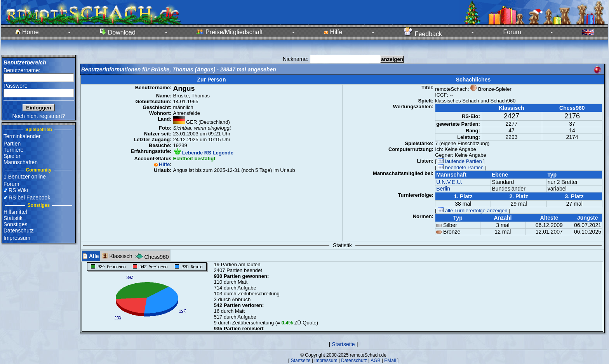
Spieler (12, 156)
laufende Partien (460, 161)
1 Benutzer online (25, 177)
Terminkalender (22, 136)
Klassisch (117, 256)
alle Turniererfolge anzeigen (472, 211)
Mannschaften (21, 162)
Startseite (343, 344)
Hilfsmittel (15, 212)
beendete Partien (461, 167)
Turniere (14, 150)
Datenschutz (19, 231)
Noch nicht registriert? (38, 116)
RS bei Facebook (29, 198)
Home (27, 32)
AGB (375, 361)
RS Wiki (18, 190)
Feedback (423, 34)
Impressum (17, 238)
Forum (512, 32)
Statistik (13, 218)
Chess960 (152, 256)
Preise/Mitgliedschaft (230, 32)
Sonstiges (15, 224)
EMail (390, 361)
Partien (12, 144)
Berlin (443, 189)
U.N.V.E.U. (449, 182)
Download (118, 32)
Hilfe (333, 32)
